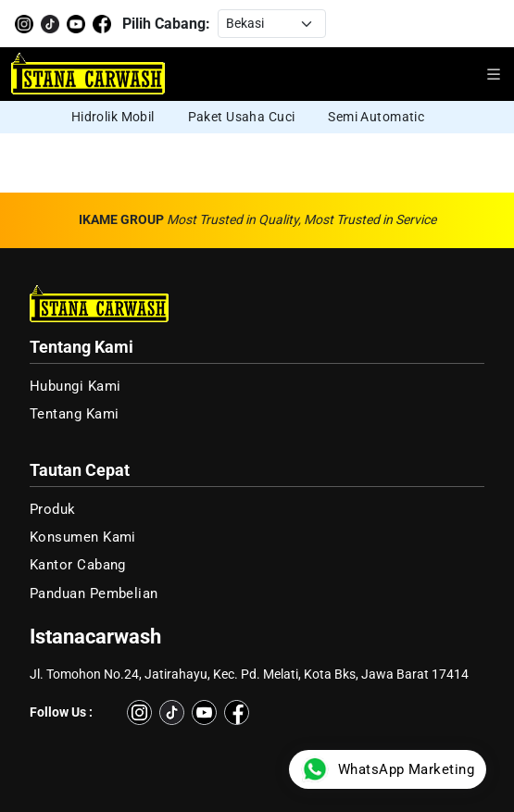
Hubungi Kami (75, 386)
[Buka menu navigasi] (494, 74)
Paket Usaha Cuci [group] (242, 117)
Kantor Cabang (78, 565)
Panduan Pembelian (94, 593)
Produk (53, 509)
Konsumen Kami (83, 537)
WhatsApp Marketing (388, 769)
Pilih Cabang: (166, 24)
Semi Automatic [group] (376, 117)
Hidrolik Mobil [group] (113, 117)
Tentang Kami (74, 414)
